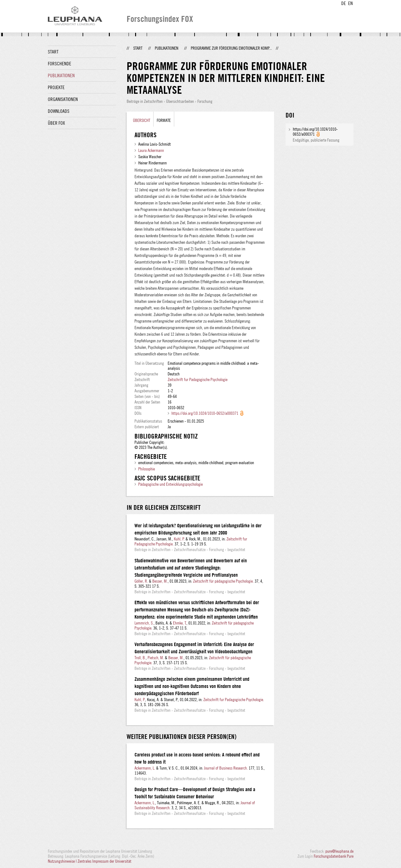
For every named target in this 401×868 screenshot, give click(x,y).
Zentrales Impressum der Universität (104, 861)
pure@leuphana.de (339, 851)
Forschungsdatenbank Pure (334, 856)
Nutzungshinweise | (63, 861)
